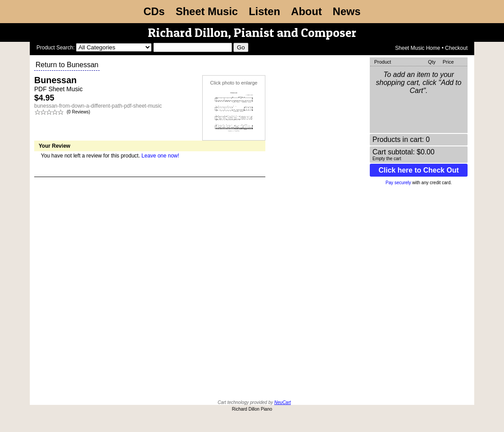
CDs (154, 11)
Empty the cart (387, 159)
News (347, 11)
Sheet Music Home (418, 48)
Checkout (456, 48)
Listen (265, 11)
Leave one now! (160, 156)
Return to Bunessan (67, 65)
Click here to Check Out (419, 170)
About (306, 11)
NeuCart (282, 402)
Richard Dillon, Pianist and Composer (252, 32)
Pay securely (398, 183)
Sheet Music (207, 11)
